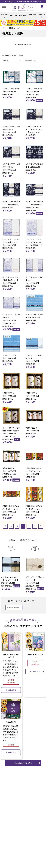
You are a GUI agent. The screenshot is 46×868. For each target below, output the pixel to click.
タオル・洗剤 (14, 16)
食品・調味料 (23, 16)
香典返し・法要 (14, 28)
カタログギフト (5, 16)
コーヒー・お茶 (41, 16)
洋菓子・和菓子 (32, 16)
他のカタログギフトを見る (23, 763)
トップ (3, 28)
